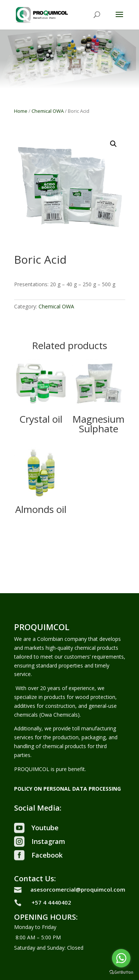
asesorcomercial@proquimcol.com (78, 889)
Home (21, 111)
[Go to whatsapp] (121, 958)
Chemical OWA (48, 111)
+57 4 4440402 (51, 902)
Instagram (48, 841)
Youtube (45, 828)
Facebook (47, 855)
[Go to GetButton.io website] (121, 972)
